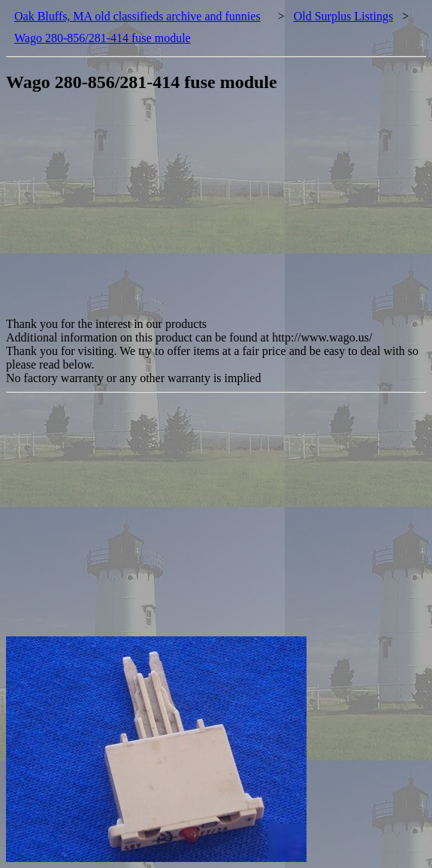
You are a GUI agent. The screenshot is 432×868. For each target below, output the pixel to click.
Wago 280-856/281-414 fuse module (103, 38)
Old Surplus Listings (343, 16)
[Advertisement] (219, 212)
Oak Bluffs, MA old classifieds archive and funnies (137, 16)
